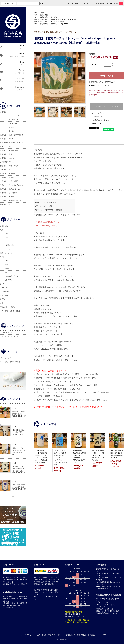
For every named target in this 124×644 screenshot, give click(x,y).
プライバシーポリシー (56, 635)
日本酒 (42, 13)
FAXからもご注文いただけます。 (101, 86)
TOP (35, 13)
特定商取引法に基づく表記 (86, 635)
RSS (98, 635)
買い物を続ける (97, 124)
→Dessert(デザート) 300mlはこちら (48, 226)
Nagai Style (64, 24)
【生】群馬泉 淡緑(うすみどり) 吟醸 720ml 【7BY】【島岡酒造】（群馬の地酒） (98, 455)
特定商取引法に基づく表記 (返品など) (102, 82)
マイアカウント (76, 4)
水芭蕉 (62, 22)
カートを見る (116, 4)
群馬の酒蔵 (44, 15)
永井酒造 (54, 17)
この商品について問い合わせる (107, 107)
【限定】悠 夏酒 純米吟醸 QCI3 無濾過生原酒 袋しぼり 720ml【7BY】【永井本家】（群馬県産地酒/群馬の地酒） (60, 458)
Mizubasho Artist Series (68, 19)
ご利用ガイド (70, 635)
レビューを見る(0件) (99, 113)
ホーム (21, 635)
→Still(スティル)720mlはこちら (46, 222)
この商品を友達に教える (100, 120)
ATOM (103, 635)
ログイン (89, 4)
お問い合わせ (42, 635)
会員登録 (101, 4)
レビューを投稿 (97, 117)
